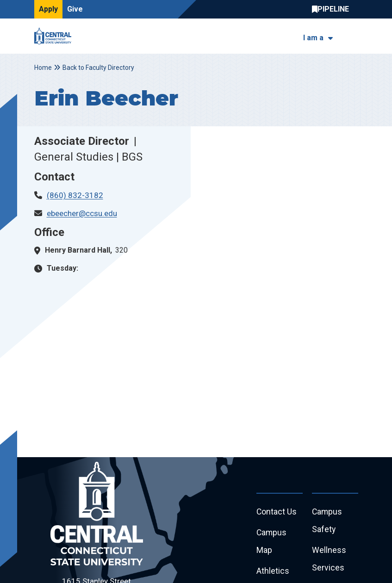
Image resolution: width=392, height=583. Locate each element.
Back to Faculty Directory (98, 68)
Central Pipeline (333, 9)
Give (75, 9)
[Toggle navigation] (352, 36)
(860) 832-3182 (75, 195)
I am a (313, 38)
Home (43, 68)
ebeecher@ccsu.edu (82, 213)
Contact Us (277, 512)
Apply (48, 9)
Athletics (273, 573)
